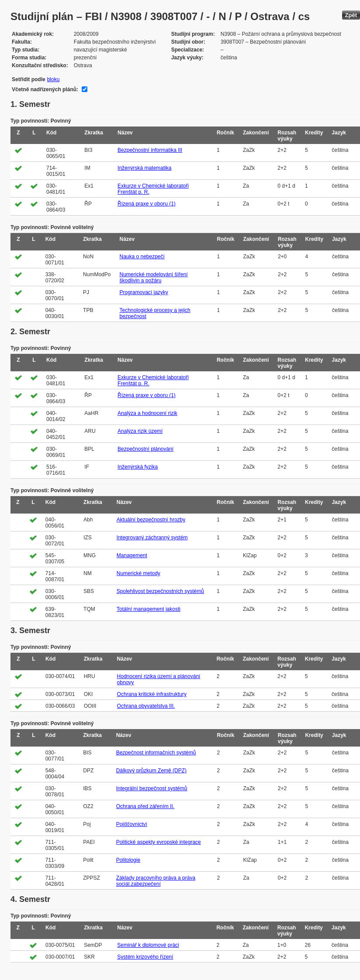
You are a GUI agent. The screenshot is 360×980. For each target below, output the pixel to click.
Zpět (351, 15)
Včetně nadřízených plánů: (45, 89)
